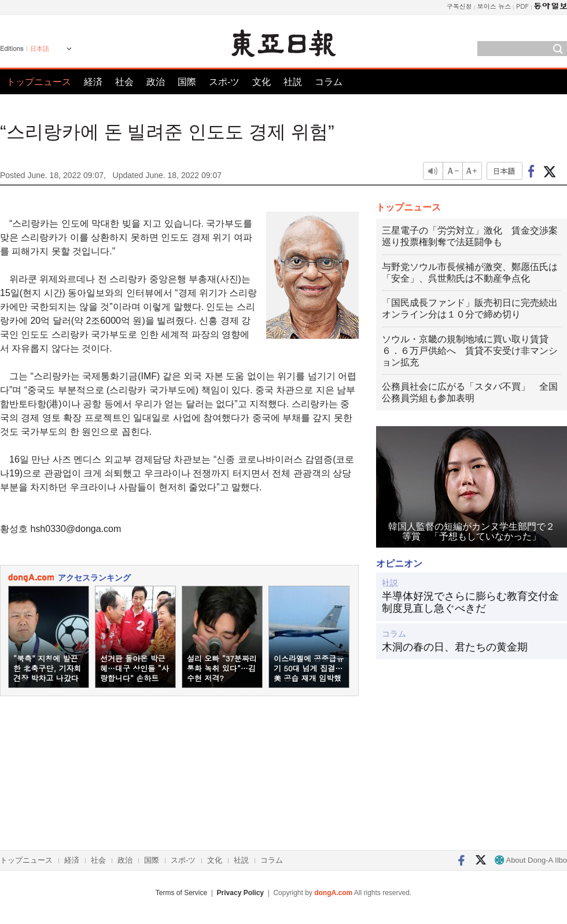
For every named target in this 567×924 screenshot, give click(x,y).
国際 (187, 82)
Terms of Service (181, 893)
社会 (124, 82)
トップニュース (39, 82)
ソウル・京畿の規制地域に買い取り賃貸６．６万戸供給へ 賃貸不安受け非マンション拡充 (470, 351)
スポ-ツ (224, 82)
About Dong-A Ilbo (531, 860)
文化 (262, 82)
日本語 (40, 49)
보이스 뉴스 (494, 6)
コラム (329, 82)
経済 (93, 82)
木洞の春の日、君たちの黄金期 (455, 647)
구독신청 (459, 6)
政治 (156, 82)
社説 (293, 82)
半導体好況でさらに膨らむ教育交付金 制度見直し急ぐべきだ (472, 603)
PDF (522, 6)
